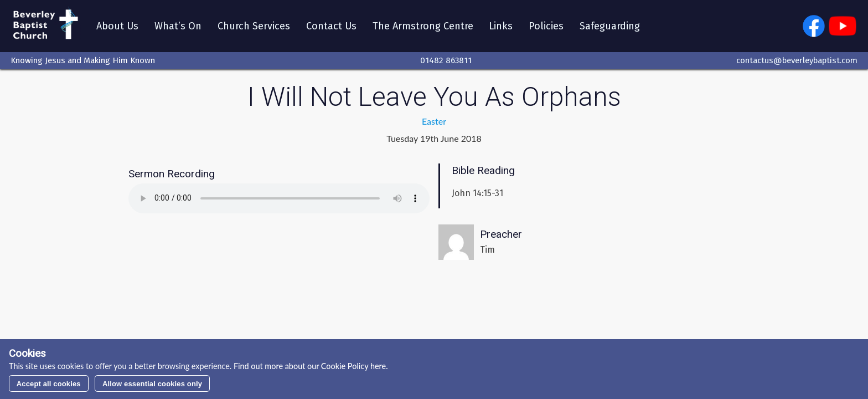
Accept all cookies (49, 384)
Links (501, 26)
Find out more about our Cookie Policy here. (309, 366)
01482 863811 (446, 60)
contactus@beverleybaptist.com (797, 60)
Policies (546, 26)
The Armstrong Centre (423, 26)
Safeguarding (610, 26)
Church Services (254, 26)
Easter (434, 121)
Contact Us (331, 26)
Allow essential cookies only (152, 384)
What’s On (178, 26)
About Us (117, 26)
